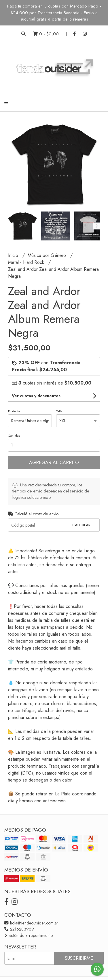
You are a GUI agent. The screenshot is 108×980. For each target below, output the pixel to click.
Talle (59, 411)
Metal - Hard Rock (27, 262)
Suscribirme (79, 958)
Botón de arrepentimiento (29, 935)
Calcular (81, 525)
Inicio (14, 255)
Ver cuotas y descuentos (36, 396)
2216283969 (19, 929)
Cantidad (14, 435)
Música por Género (48, 255)
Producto (14, 411)
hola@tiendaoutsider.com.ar (31, 923)
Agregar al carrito (54, 463)
